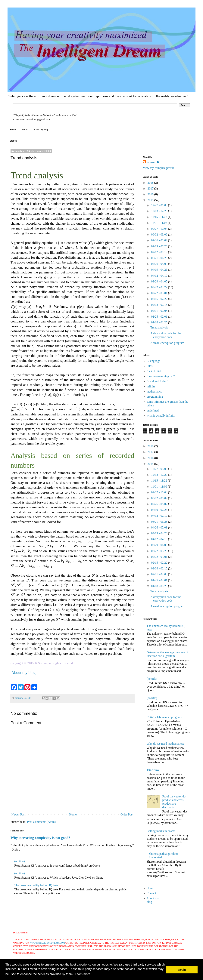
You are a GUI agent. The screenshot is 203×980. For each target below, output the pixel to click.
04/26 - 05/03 (160, 264)
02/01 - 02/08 (160, 311)
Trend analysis (159, 327)
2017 (151, 188)
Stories (13, 141)
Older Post (127, 814)
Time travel (154, 770)
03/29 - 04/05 (160, 281)
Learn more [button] (83, 974)
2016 (151, 194)
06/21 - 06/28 (160, 258)
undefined (153, 410)
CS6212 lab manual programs (165, 717)
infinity (151, 386)
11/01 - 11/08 (159, 223)
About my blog (41, 130)
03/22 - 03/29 (160, 287)
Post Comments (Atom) (41, 822)
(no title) (20, 861)
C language (153, 361)
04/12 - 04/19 (160, 276)
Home (13, 130)
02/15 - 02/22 (160, 299)
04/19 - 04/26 (160, 270)
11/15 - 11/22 (159, 217)
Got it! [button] (182, 970)
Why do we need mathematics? (165, 744)
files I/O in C (155, 371)
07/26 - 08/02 (160, 240)
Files (150, 366)
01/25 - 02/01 (160, 317)
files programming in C (161, 376)
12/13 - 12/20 (160, 211)
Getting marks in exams (161, 831)
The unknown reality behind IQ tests (36, 885)
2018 (151, 183)
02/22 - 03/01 (160, 293)
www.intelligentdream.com (47, 943)
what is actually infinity (161, 416)
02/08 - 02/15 (160, 305)
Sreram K (153, 162)
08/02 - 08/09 (160, 234)
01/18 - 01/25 (160, 322)
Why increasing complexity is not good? (40, 838)
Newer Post (18, 814)
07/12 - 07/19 (160, 252)
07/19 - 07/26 (160, 246)
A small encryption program (167, 343)
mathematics (154, 391)
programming (155, 397)
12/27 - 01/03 (160, 205)
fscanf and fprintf (157, 381)
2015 (151, 200)
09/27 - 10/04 (160, 229)
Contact (25, 130)
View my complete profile (159, 168)
